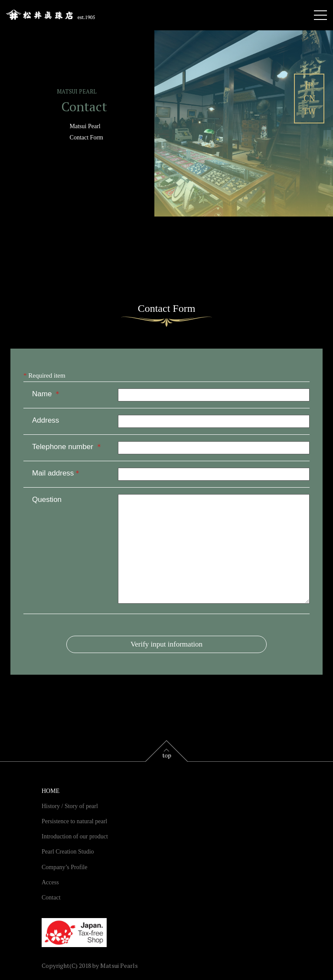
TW (309, 111)
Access (50, 882)
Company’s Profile (64, 867)
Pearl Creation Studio (68, 852)
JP (309, 85)
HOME (51, 791)
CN (309, 98)
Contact (51, 898)
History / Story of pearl (70, 806)
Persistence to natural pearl (74, 821)
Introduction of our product (75, 836)
